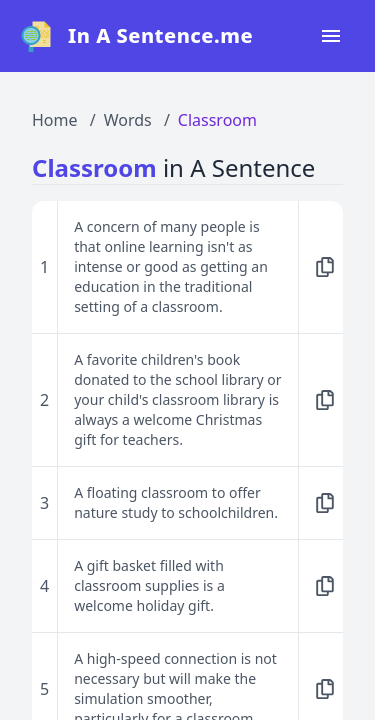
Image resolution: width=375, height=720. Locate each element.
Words (128, 120)
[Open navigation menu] (331, 36)
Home (55, 120)
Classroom (217, 120)
